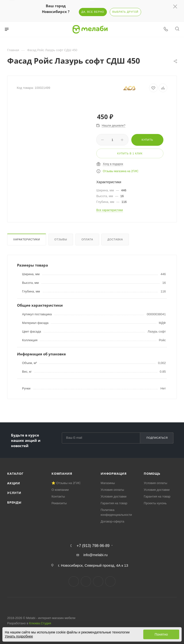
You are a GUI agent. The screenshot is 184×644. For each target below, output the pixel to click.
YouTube (98, 581)
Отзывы (61, 239)
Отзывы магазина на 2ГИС (121, 171)
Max (110, 581)
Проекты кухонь (155, 503)
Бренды (14, 502)
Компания (62, 474)
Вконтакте (74, 581)
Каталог (15, 474)
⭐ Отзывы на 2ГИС (66, 483)
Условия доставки (114, 496)
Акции (14, 483)
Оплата (87, 239)
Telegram (86, 581)
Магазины (108, 483)
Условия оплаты (112, 490)
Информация (114, 474)
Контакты (58, 496)
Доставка (115, 239)
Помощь (152, 474)
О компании (60, 490)
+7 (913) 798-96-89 (93, 546)
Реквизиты (59, 503)
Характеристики (27, 239)
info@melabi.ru (95, 555)
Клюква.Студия (40, 623)
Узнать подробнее (19, 636)
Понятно (161, 634)
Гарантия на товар (114, 503)
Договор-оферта (112, 521)
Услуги (14, 493)
